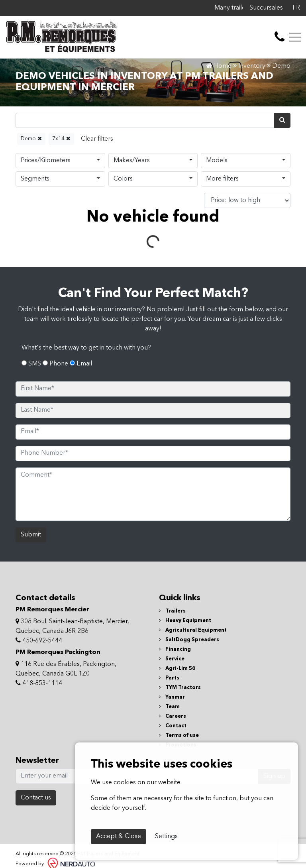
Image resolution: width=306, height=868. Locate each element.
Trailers (172, 590)
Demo (31, 138)
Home (219, 66)
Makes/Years (132, 161)
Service (172, 638)
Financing (175, 629)
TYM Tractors (180, 667)
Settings (166, 837)
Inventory (252, 66)
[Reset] (97, 139)
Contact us (36, 777)
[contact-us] (280, 37)
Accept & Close (119, 837)
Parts (169, 657)
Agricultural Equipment (193, 610)
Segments (35, 179)
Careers (173, 696)
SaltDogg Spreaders (189, 619)
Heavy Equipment (185, 600)
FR (296, 8)
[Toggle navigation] (295, 37)
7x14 (61, 138)
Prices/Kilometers (46, 161)
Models (217, 161)
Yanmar (172, 677)
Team (169, 686)
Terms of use (179, 715)
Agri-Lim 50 (177, 648)
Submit (31, 514)
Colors (123, 179)
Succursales (266, 8)
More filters (222, 179)
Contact (173, 705)
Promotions (178, 724)
